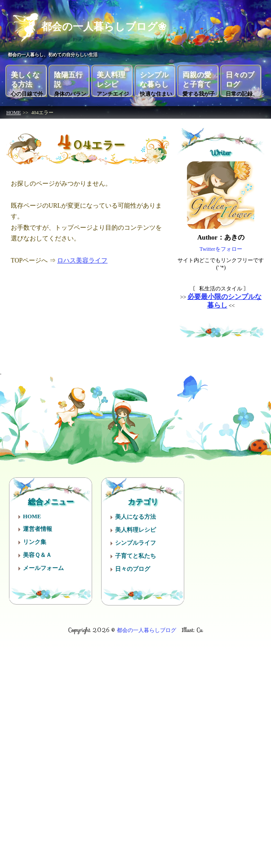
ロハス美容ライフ (82, 257)
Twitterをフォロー (221, 246)
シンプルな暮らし (156, 81)
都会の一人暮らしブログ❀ (94, 25)
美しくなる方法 (27, 81)
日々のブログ (242, 81)
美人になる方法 (135, 513)
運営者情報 (38, 525)
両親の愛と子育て (199, 81)
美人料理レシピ (113, 81)
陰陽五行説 (70, 81)
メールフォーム (43, 565)
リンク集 (35, 539)
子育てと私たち (135, 552)
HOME (13, 109)
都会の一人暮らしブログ (147, 626)
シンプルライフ (135, 539)
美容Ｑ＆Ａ (37, 552)
